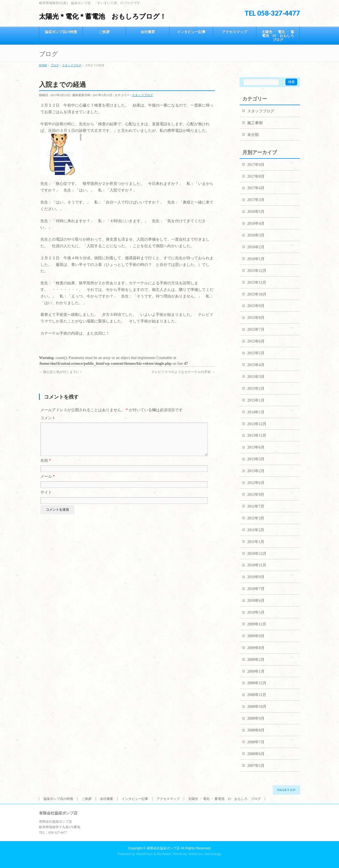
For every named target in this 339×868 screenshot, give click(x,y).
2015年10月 (257, 294)
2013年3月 (256, 459)
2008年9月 (256, 718)
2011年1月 (256, 542)
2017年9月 (256, 165)
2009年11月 (257, 624)
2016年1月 (256, 259)
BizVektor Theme (170, 854)
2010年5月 (256, 612)
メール (48, 483)
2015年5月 (256, 353)
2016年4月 (256, 223)
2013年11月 (257, 436)
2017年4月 (256, 188)
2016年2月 (256, 247)
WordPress (144, 854)
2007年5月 (256, 766)
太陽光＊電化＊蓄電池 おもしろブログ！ (103, 16)
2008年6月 (256, 754)
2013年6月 (256, 447)
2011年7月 (256, 506)
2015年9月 (256, 306)
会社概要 (107, 799)
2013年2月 (256, 471)
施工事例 (255, 123)
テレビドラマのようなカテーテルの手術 (183, 372)
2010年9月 (256, 577)
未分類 (253, 135)
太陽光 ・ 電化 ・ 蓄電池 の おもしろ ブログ (224, 799)
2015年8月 (256, 318)
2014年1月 (256, 412)
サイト (46, 499)
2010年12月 (257, 554)
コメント (48, 418)
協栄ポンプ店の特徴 (58, 799)
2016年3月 (256, 235)
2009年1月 (256, 671)
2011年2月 (256, 530)
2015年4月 (256, 365)
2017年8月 (256, 176)
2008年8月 (256, 730)
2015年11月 (257, 283)
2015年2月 (256, 389)
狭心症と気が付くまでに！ (61, 372)
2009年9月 (256, 636)
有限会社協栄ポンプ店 (163, 848)
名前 (46, 467)
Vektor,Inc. (196, 854)
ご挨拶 (87, 799)
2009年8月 (256, 648)
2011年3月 (256, 518)
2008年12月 (257, 683)
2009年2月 (256, 660)
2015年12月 (257, 271)
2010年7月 (256, 589)
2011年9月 (256, 495)
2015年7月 (256, 329)
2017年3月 (256, 200)
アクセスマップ (168, 799)
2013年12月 (257, 424)
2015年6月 (256, 341)
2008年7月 (256, 742)
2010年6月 (256, 601)
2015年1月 (256, 400)
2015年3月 (256, 377)
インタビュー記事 (135, 799)
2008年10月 (257, 707)
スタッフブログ (142, 95)
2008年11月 (257, 695)
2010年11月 (257, 565)
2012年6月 (256, 483)
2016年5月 (256, 212)
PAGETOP (286, 790)
